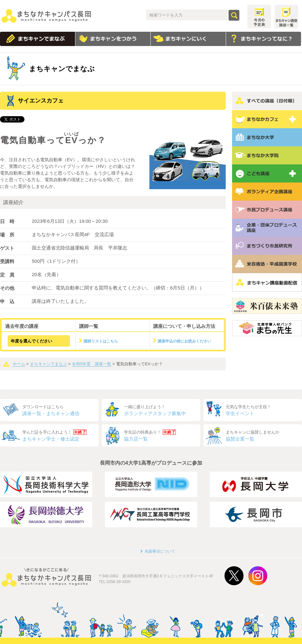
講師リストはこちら (101, 341)
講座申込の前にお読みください (184, 341)
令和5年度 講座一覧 (92, 364)
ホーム (19, 364)
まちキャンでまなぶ (48, 364)
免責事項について (160, 551)
